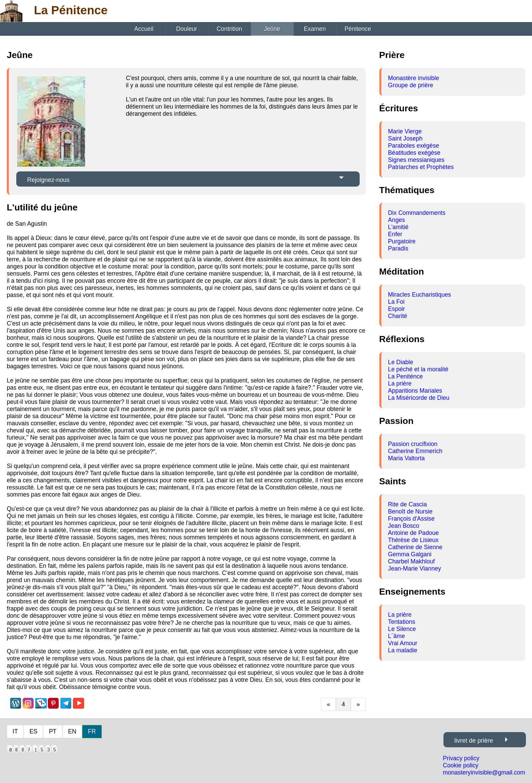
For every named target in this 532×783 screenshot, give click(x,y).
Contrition (229, 29)
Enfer (395, 234)
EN (72, 731)
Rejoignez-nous (48, 180)
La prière (400, 384)
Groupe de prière (411, 85)
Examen (315, 29)
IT (15, 731)
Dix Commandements (417, 213)
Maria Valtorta (406, 458)
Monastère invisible (414, 78)
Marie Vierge (405, 131)
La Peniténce (406, 376)
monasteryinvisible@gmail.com (484, 772)
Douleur (187, 29)
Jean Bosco (404, 526)
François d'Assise (411, 519)
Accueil (144, 29)
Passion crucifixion (413, 444)
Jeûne (272, 29)
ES (33, 731)
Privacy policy (461, 758)
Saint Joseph (405, 138)
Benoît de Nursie (410, 511)
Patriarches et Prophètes (421, 167)
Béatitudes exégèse (414, 153)
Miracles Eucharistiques (420, 295)
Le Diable (401, 362)
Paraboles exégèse (414, 146)
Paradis (398, 248)
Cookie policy (461, 765)
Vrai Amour (403, 643)
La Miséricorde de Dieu (419, 398)
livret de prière (474, 741)
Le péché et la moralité (418, 369)
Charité (398, 316)
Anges (397, 220)
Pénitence (358, 29)
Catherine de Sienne (415, 547)
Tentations (402, 622)
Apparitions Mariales (415, 391)
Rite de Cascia (407, 504)
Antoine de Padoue (414, 533)
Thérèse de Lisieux (413, 540)
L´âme (397, 636)
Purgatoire (402, 241)
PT (53, 731)
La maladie (403, 650)
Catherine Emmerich (415, 451)
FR (92, 731)
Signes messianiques (416, 160)
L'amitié (398, 227)
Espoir (397, 309)
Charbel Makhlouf (412, 561)
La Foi (396, 302)
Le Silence (402, 629)
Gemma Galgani (410, 554)
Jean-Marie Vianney (415, 568)
